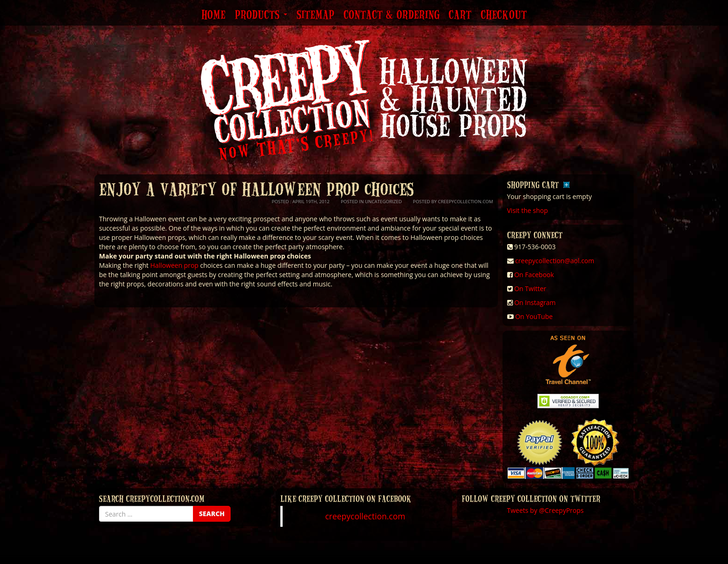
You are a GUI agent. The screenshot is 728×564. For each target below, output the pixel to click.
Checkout (504, 15)
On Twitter (530, 289)
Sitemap (315, 15)
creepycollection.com (365, 516)
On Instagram (535, 302)
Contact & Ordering (391, 15)
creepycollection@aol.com (555, 261)
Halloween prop (174, 265)
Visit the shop (528, 210)
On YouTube (534, 316)
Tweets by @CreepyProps (546, 510)
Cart (460, 15)
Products (261, 15)
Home (213, 15)
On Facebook (534, 275)
